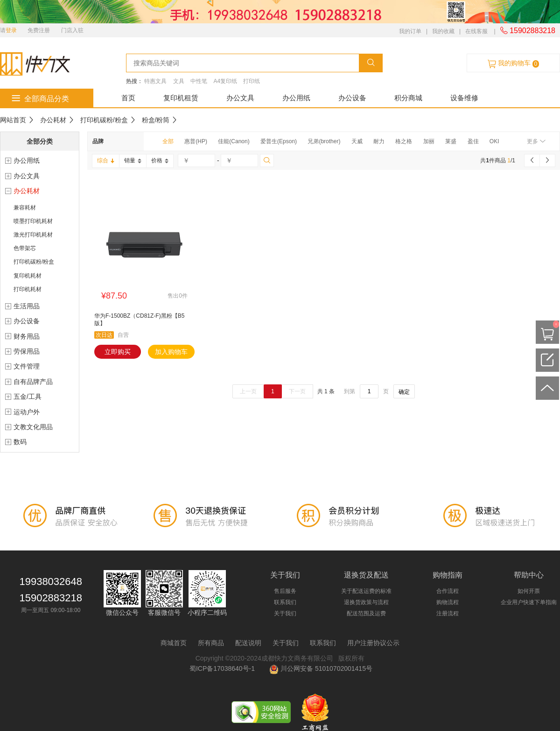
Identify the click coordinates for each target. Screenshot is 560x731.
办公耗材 (53, 120)
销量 (133, 160)
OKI (494, 141)
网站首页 (13, 120)
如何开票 (529, 591)
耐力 (379, 141)
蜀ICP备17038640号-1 (224, 668)
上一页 (248, 391)
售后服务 (285, 591)
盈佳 (473, 141)
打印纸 (252, 81)
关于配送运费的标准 (366, 591)
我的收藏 (443, 31)
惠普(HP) (196, 141)
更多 (536, 141)
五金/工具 (28, 397)
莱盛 (451, 141)
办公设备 (352, 98)
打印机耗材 (28, 289)
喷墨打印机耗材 (33, 221)
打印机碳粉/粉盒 (104, 120)
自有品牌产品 (33, 382)
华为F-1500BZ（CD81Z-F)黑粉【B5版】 (139, 320)
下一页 (297, 391)
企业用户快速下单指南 (529, 602)
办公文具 (240, 98)
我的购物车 (513, 63)
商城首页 (174, 643)
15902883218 (528, 31)
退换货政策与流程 (366, 602)
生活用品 (27, 306)
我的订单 (410, 31)
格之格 (404, 141)
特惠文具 (155, 81)
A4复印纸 (225, 81)
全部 (168, 141)
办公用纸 (296, 98)
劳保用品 (27, 351)
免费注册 (39, 30)
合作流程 (448, 591)
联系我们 (285, 602)
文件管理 (27, 366)
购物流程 (448, 602)
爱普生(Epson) (279, 141)
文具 (179, 81)
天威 (357, 141)
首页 (128, 98)
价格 (160, 160)
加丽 (429, 141)
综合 (106, 160)
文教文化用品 (33, 427)
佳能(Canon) (234, 141)
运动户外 (27, 412)
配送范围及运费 (366, 613)
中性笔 (199, 81)
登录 (11, 30)
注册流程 (448, 613)
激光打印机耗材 (33, 235)
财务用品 (27, 336)
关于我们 (285, 613)
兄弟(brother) (324, 141)
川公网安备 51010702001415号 (321, 668)
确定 (404, 392)
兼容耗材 (25, 208)
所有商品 (211, 643)
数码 (20, 442)
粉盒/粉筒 (156, 120)
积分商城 (408, 98)
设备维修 (464, 98)
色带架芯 (25, 248)
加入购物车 (171, 352)
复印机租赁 (181, 98)
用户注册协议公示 (373, 643)
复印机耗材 (28, 276)
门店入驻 (72, 30)
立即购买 (118, 352)
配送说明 (248, 643)
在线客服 (476, 31)
